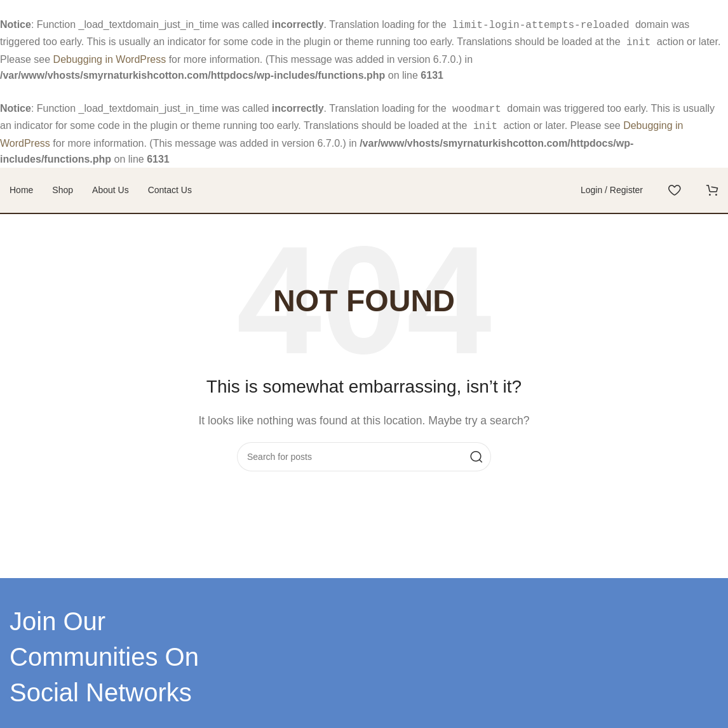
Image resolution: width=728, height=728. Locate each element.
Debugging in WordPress (110, 57)
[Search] (364, 458)
